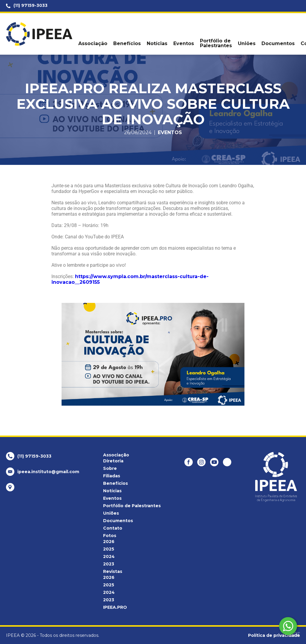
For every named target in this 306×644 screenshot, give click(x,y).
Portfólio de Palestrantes (216, 43)
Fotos (110, 536)
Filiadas (112, 476)
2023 (109, 564)
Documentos (278, 44)
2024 (109, 556)
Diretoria (113, 461)
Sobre (110, 468)
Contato (113, 528)
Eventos (184, 44)
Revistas (113, 571)
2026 (109, 542)
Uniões (247, 44)
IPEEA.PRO (115, 607)
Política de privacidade (274, 635)
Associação (93, 44)
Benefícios (127, 44)
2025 (109, 549)
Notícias (157, 44)
